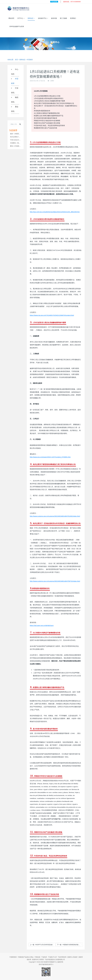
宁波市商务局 (62, 957)
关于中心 (21, 18)
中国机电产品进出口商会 (26, 957)
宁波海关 (44, 957)
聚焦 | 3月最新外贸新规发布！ (20, 146)
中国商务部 (13, 957)
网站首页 (11, 18)
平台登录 (54, 2)
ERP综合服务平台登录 (17, 26)
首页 (16, 60)
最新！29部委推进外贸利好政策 (20, 134)
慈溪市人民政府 (72, 957)
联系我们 (73, 18)
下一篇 (69, 945)
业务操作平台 (43, 18)
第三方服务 (64, 18)
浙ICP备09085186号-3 (46, 964)
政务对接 (54, 18)
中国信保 (37, 957)
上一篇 (41, 945)
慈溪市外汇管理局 (38, 959)
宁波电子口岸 (52, 957)
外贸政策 (30, 60)
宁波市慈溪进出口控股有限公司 (55, 959)
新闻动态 (31, 18)
